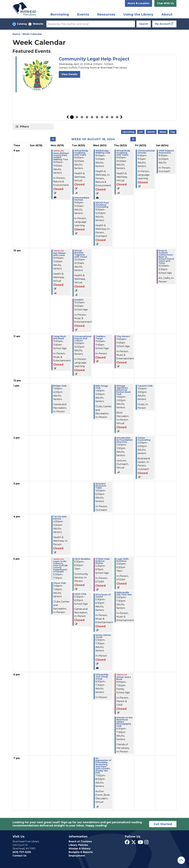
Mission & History (80, 849)
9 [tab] (112, 117)
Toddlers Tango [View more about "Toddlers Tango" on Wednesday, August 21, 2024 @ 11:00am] (100, 337)
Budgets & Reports (81, 852)
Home (16, 34)
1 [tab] (72, 117)
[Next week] (133, 139)
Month (151, 132)
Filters (25, 127)
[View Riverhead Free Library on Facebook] (127, 843)
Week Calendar (32, 34)
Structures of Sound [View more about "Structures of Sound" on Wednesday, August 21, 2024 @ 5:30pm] (103, 596)
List (141, 132)
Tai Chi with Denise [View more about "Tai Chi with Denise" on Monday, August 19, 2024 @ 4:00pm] (60, 518)
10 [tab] (117, 117)
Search (144, 24)
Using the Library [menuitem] (138, 14)
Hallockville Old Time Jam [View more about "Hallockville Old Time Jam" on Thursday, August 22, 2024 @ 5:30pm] (124, 594)
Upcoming (128, 132)
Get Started (163, 824)
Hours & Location (139, 3)
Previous (68, 117)
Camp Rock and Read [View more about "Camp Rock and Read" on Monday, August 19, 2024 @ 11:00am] (60, 337)
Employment (77, 856)
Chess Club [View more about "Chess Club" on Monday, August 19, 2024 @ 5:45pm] (60, 583)
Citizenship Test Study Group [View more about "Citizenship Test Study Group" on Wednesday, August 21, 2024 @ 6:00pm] (102, 677)
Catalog (22, 24)
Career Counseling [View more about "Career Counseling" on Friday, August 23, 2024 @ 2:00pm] (144, 439)
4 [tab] (87, 117)
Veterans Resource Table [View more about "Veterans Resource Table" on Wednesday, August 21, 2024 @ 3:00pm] (101, 486)
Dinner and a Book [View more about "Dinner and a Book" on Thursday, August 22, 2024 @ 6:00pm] (124, 678)
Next (121, 117)
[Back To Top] (181, 860)
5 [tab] (92, 117)
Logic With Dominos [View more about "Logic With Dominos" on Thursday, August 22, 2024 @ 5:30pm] (122, 560)
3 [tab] (82, 117)
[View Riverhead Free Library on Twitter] (134, 843)
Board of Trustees (80, 841)
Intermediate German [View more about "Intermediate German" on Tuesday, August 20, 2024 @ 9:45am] (82, 199)
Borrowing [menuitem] (60, 14)
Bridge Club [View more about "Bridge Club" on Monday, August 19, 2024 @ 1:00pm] (60, 386)
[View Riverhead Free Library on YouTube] (140, 843)
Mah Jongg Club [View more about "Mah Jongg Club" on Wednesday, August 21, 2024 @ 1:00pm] (102, 387)
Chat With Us (165, 3)
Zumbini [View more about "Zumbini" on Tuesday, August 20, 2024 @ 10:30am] (79, 300)
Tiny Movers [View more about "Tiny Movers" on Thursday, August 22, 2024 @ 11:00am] (123, 336)
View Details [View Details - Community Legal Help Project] (69, 74)
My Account (163, 24)
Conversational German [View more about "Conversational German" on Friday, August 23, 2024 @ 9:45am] (146, 152)
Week (163, 132)
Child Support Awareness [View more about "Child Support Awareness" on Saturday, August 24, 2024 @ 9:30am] (166, 152)
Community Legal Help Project (94, 59)
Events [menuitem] (83, 14)
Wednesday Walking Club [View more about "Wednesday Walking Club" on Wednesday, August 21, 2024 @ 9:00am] (103, 152)
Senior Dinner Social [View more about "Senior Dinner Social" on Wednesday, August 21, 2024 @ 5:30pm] (103, 636)
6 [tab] (97, 117)
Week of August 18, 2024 (93, 139)
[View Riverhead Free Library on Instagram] (146, 843)
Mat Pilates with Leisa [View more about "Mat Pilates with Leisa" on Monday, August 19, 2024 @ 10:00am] (59, 254)
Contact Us (19, 856)
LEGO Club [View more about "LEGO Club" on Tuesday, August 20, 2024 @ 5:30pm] (80, 594)
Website (38, 24)
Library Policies (78, 845)
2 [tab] (77, 117)
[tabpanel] (94, 74)
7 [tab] (102, 117)
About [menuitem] (167, 14)
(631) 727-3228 (22, 852)
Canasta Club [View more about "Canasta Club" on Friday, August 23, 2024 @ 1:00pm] (145, 386)
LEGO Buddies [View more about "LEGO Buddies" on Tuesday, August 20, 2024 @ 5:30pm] (82, 559)
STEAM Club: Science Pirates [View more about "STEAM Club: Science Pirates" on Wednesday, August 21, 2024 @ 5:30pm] (103, 561)
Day (173, 132)
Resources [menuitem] (106, 14)
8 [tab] (107, 117)
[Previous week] (53, 139)
